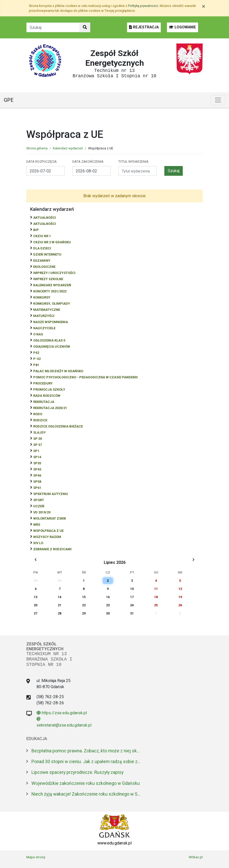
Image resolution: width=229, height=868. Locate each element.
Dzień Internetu (47, 254)
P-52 (37, 359)
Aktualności (45, 218)
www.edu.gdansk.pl (114, 843)
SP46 (37, 475)
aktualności (45, 224)
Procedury (43, 383)
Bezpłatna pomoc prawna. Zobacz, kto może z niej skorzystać (86, 751)
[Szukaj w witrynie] (85, 27)
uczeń (39, 506)
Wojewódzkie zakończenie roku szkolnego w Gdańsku (86, 783)
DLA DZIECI (42, 248)
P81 (36, 365)
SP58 (37, 482)
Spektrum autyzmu (51, 494)
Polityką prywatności (143, 6)
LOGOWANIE (182, 27)
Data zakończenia (88, 162)
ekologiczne (44, 267)
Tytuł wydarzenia (133, 162)
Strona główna (37, 148)
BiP (36, 230)
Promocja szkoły (49, 389)
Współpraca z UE (48, 531)
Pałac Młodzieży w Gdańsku (58, 371)
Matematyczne (47, 310)
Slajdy (39, 432)
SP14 (37, 457)
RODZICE (40, 420)
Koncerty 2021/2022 (50, 291)
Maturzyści (44, 316)
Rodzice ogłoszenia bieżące (58, 426)
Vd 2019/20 (42, 512)
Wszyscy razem (47, 537)
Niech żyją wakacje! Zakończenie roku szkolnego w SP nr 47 (86, 794)
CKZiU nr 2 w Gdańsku (52, 242)
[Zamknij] (204, 6)
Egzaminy (42, 261)
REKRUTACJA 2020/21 (50, 408)
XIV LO (38, 543)
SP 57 (38, 445)
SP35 (37, 463)
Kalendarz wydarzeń (68, 148)
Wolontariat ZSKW (50, 518)
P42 (36, 353)
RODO (38, 414)
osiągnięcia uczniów (52, 347)
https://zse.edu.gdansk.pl (62, 713)
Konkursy (42, 297)
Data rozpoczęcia (42, 162)
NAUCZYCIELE (44, 328)
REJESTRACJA (144, 27)
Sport (39, 500)
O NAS (38, 334)
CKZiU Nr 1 (42, 236)
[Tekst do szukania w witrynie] (53, 27)
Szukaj (174, 171)
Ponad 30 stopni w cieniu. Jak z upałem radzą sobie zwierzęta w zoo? (86, 762)
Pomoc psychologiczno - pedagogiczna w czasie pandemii (85, 377)
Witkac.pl (196, 857)
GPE (9, 100)
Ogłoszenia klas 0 (49, 340)
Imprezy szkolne (48, 279)
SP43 (37, 469)
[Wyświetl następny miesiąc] (193, 560)
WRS (37, 525)
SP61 (37, 488)
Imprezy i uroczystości (54, 273)
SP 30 (38, 439)
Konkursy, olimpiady (52, 304)
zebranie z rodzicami (52, 549)
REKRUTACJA (44, 402)
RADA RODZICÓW (47, 396)
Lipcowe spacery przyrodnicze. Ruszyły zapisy (77, 772)
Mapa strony (36, 857)
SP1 (36, 451)
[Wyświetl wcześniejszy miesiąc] (36, 560)
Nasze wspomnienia (51, 322)
